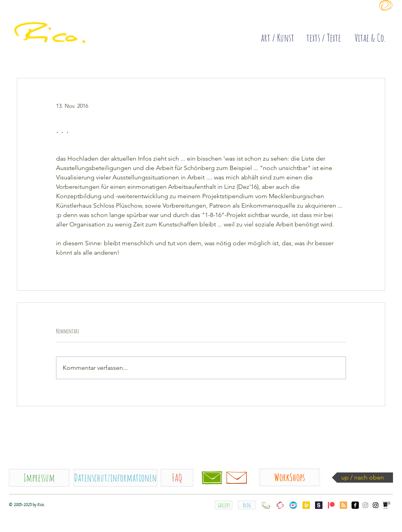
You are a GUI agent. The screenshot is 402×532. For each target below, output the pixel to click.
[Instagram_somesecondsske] (365, 505)
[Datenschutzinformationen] (115, 478)
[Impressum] (39, 478)
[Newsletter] (237, 478)
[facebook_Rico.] (355, 505)
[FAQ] (177, 478)
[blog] (247, 505)
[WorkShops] (290, 477)
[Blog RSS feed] (343, 506)
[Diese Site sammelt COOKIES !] (291, 17)
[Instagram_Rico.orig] (376, 505)
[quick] (72, 24)
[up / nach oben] (362, 478)
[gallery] (224, 505)
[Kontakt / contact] (212, 478)
